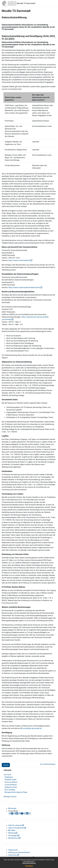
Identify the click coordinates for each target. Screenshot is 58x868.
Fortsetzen (29, 866)
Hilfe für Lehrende (15, 825)
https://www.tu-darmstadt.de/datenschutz (24, 287)
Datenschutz (13, 850)
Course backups (11, 785)
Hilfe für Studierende (16, 828)
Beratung (12, 833)
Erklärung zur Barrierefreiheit (19, 852)
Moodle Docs (13, 838)
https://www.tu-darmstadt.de (19, 260)
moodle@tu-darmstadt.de (32, 728)
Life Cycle (7, 775)
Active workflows (11, 782)
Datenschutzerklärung (29, 863)
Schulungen (13, 836)
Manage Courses (10, 797)
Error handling (10, 790)
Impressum (13, 855)
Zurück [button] (6, 765)
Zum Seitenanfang (48, 764)
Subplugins (9, 777)
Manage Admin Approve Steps (16, 792)
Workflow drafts (11, 780)
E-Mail (13, 830)
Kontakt (13, 808)
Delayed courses (11, 787)
